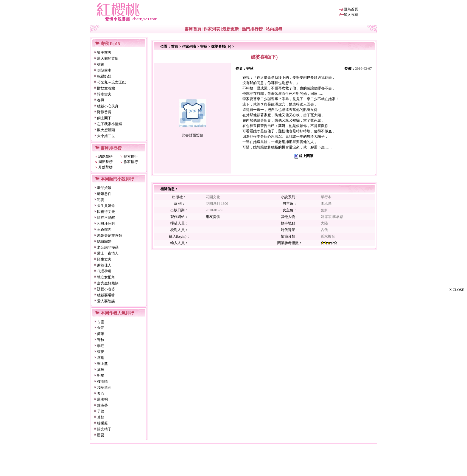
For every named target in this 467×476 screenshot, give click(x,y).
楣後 (101, 64)
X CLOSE (457, 290)
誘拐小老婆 (106, 289)
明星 (101, 376)
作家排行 (131, 162)
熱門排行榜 (252, 29)
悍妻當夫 (104, 94)
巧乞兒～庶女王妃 (111, 82)
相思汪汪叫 (106, 224)
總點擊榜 (105, 156)
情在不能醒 (106, 218)
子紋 (101, 411)
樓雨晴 (102, 382)
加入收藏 (351, 15)
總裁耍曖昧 (106, 295)
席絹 (101, 358)
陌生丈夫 (104, 259)
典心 (101, 393)
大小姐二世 (106, 136)
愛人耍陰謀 (106, 301)
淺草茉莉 (104, 387)
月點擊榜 (105, 167)
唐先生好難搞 (108, 283)
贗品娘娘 (104, 188)
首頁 (175, 46)
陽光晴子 (104, 429)
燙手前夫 (104, 52)
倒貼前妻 (104, 70)
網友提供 (213, 217)
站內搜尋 (274, 29)
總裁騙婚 (104, 241)
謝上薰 (102, 364)
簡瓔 (101, 334)
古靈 (101, 322)
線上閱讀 (306, 156)
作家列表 (212, 29)
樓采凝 (102, 423)
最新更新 (231, 29)
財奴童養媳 (106, 88)
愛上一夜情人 (108, 253)
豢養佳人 (104, 265)
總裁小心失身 (108, 106)
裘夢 (101, 352)
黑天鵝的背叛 (108, 58)
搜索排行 (131, 156)
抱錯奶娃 (104, 76)
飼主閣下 (104, 118)
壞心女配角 (106, 277)
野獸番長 (104, 112)
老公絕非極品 (108, 247)
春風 (101, 100)
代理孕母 (104, 271)
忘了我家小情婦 (110, 124)
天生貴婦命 (106, 206)
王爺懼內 (104, 230)
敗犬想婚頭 (106, 130)
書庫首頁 (193, 29)
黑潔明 (102, 399)
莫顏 (101, 417)
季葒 (101, 346)
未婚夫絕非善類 (110, 235)
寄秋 (101, 340)
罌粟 (101, 435)
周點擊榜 (105, 162)
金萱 (101, 328)
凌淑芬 (102, 405)
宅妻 (101, 200)
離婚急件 (104, 194)
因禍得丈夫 (106, 212)
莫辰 (101, 370)
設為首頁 (351, 9)
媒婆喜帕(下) (221, 46)
